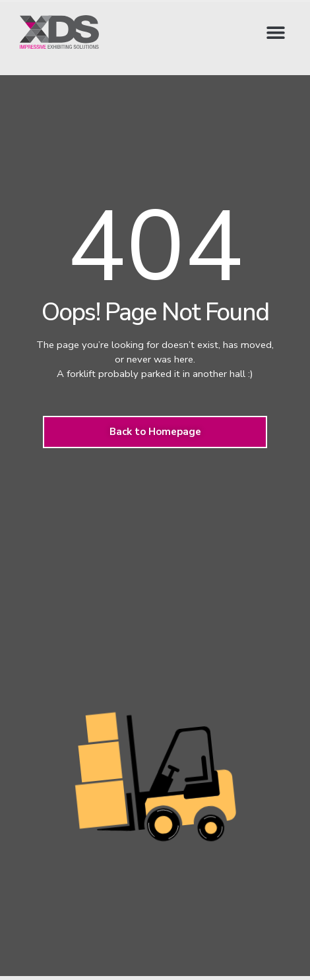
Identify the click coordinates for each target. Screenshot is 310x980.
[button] (275, 32)
